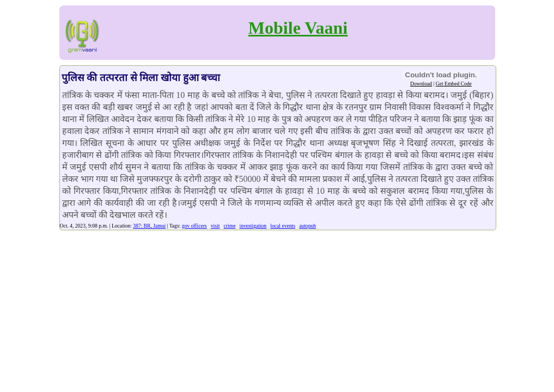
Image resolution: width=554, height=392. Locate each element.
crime (230, 226)
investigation (253, 226)
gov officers (194, 226)
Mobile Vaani (298, 28)
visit (215, 226)
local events (283, 226)
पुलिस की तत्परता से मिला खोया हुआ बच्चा (141, 78)
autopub (308, 226)
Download (421, 84)
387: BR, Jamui (149, 226)
